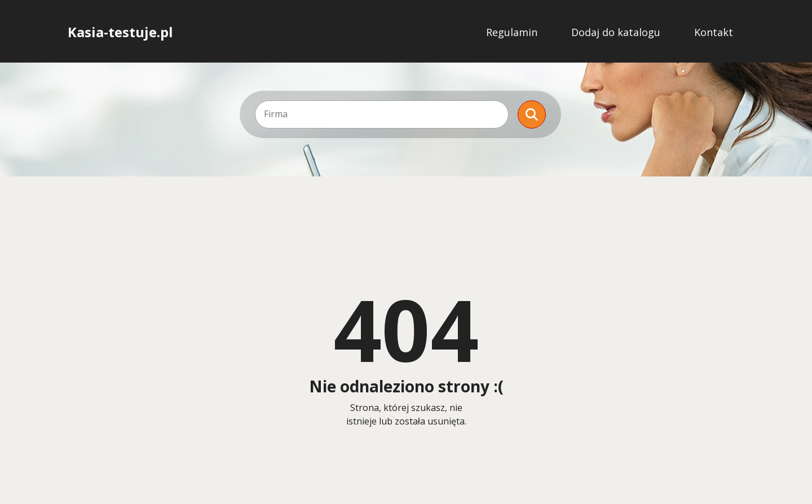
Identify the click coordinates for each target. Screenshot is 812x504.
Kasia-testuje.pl (120, 32)
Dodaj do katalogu (616, 32)
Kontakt (714, 32)
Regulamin (512, 32)
